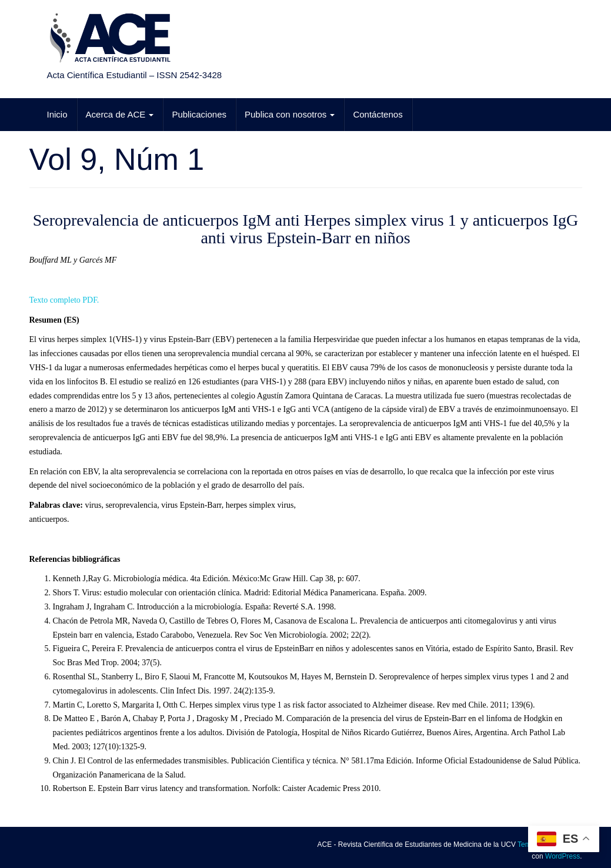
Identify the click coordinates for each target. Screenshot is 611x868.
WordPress (562, 856)
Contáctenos (378, 114)
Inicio (57, 114)
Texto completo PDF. (64, 300)
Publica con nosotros (290, 114)
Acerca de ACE (120, 114)
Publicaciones (199, 114)
